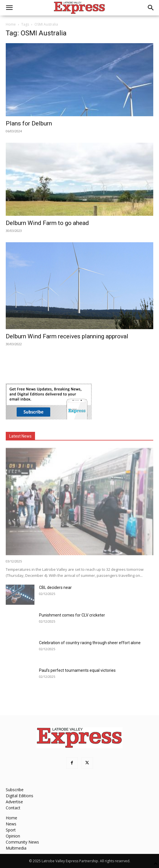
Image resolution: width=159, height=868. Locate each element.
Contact (13, 808)
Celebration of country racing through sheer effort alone (90, 643)
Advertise (14, 802)
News (11, 824)
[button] (9, 8)
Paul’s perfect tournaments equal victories (77, 670)
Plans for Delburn (29, 123)
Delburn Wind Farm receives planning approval (67, 336)
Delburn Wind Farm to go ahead (47, 223)
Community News (22, 842)
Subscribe (15, 790)
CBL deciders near (55, 587)
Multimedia (16, 848)
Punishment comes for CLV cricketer (72, 615)
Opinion (13, 836)
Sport (11, 830)
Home (11, 24)
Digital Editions (20, 796)
